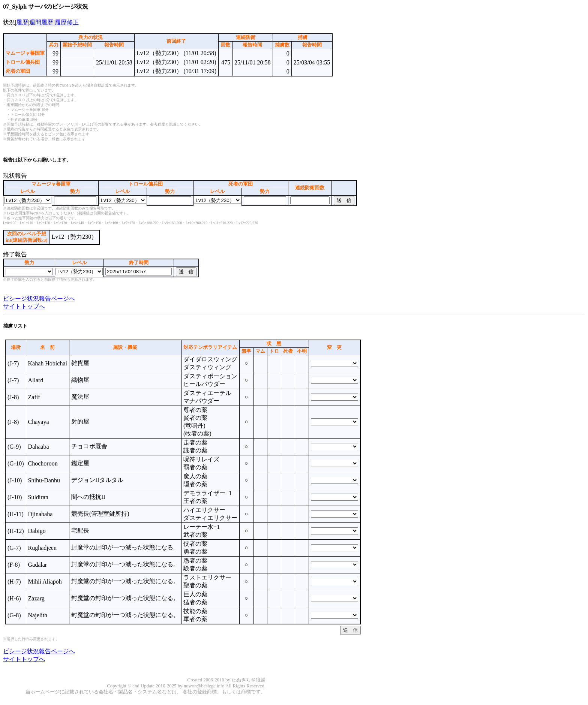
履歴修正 (67, 22)
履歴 (22, 22)
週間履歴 (41, 22)
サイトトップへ (24, 306)
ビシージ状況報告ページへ (39, 299)
